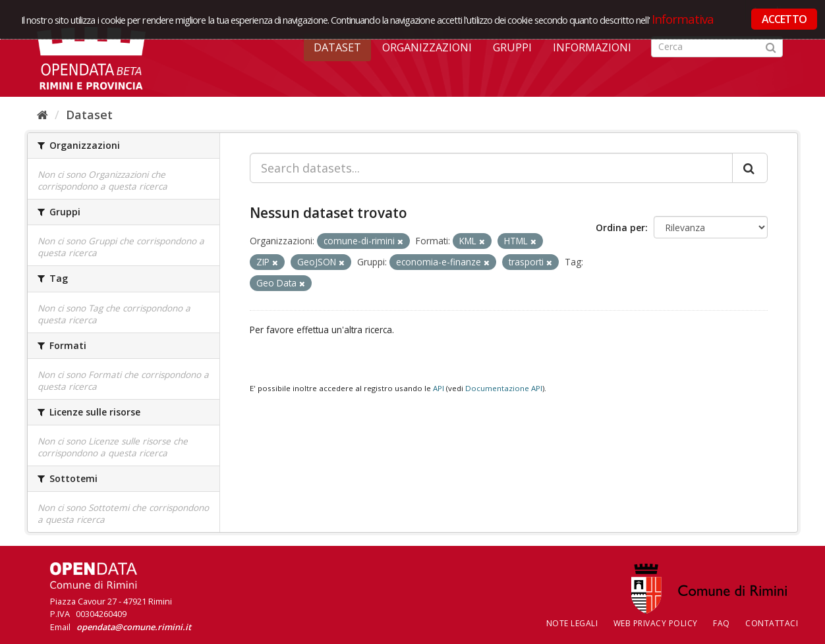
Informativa (683, 19)
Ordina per (620, 228)
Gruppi (512, 47)
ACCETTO (784, 19)
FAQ (722, 623)
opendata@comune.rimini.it (134, 627)
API (439, 388)
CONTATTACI (772, 623)
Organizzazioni (427, 47)
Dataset (337, 47)
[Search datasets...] (491, 168)
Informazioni (592, 47)
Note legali (572, 623)
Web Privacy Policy (656, 623)
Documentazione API (504, 388)
